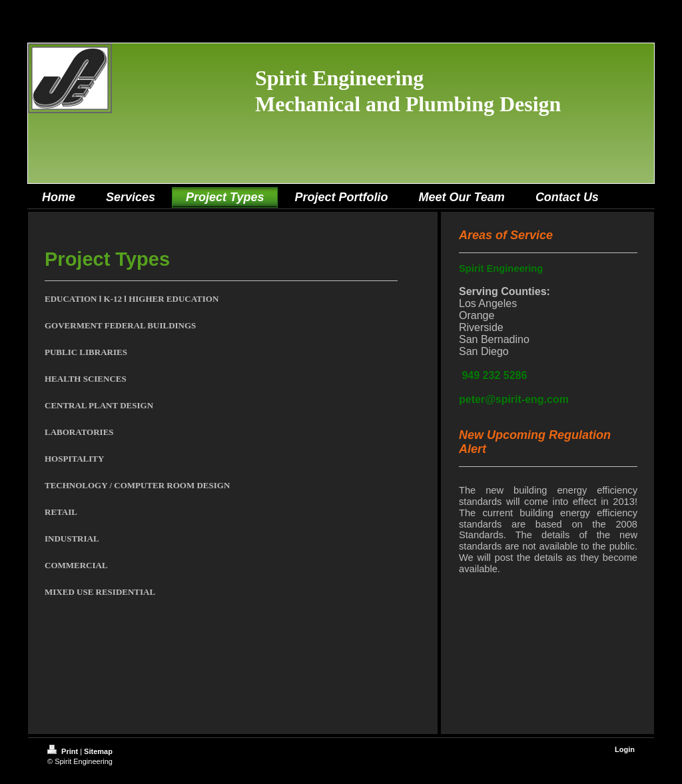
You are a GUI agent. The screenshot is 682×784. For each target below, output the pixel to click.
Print (64, 751)
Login (625, 749)
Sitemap (98, 751)
